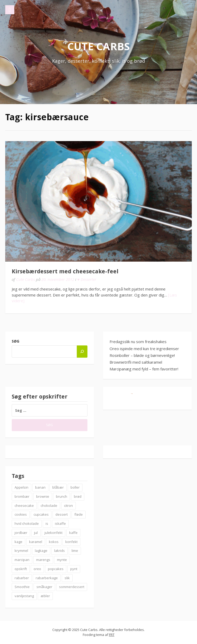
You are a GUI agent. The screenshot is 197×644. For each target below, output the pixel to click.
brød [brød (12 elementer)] (78, 496)
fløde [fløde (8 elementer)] (79, 514)
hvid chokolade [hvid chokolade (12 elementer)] (27, 523)
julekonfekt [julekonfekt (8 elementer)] (53, 533)
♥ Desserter (87, 279)
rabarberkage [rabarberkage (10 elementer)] (47, 578)
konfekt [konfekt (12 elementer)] (71, 542)
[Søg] (82, 352)
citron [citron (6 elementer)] (68, 506)
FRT (112, 635)
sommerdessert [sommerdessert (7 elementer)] (72, 587)
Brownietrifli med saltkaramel (136, 362)
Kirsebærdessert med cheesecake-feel (65, 271)
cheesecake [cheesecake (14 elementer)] (24, 506)
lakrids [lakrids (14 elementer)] (59, 551)
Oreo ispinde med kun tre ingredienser (144, 349)
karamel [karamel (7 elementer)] (36, 542)
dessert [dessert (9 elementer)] (62, 514)
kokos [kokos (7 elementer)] (54, 542)
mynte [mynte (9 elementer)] (62, 560)
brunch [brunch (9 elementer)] (62, 496)
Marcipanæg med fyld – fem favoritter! (144, 369)
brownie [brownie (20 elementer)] (43, 496)
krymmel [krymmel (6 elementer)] (21, 551)
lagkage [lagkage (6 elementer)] (41, 551)
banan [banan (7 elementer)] (40, 487)
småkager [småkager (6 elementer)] (44, 587)
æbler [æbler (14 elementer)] (45, 596)
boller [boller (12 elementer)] (75, 487)
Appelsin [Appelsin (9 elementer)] (21, 487)
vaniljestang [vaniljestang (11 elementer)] (24, 596)
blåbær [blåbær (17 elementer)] (58, 487)
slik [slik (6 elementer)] (67, 578)
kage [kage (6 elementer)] (18, 542)
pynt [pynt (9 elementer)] (74, 569)
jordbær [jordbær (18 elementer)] (21, 533)
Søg (15, 341)
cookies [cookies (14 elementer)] (21, 514)
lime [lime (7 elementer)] (75, 551)
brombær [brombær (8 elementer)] (22, 496)
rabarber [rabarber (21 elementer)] (22, 578)
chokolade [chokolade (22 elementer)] (49, 506)
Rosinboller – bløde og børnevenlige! (142, 355)
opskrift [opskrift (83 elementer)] (21, 569)
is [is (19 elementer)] (47, 523)
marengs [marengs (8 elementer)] (43, 560)
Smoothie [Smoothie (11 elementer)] (22, 587)
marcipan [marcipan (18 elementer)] (22, 560)
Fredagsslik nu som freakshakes (138, 342)
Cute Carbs (99, 46)
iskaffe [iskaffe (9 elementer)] (60, 523)
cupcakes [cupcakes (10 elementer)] (41, 514)
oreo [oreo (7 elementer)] (37, 569)
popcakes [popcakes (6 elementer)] (56, 569)
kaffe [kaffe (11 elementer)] (73, 533)
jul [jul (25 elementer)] (36, 533)
